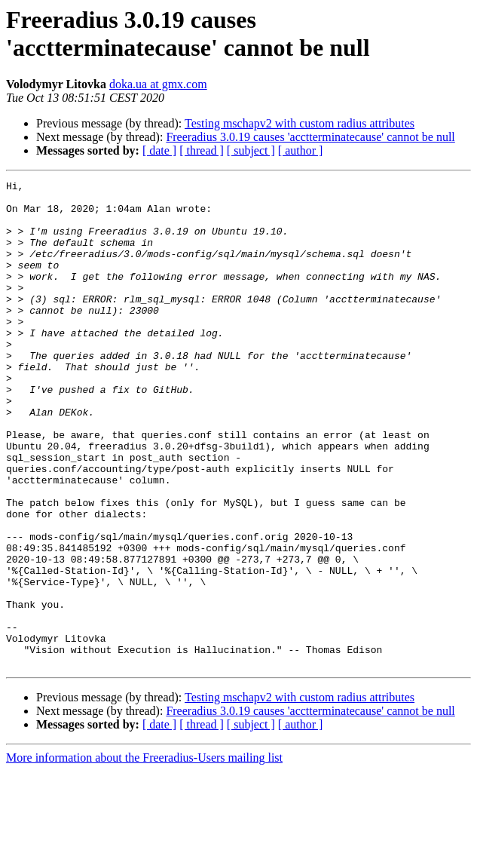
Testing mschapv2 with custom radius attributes (300, 123)
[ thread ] (202, 150)
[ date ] (159, 150)
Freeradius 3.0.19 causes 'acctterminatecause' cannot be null (310, 137)
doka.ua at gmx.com (158, 84)
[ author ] (301, 150)
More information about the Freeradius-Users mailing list (144, 855)
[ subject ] (251, 150)
